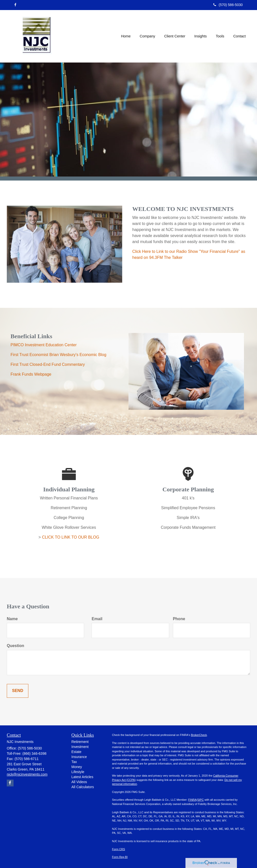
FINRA (192, 800)
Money (77, 767)
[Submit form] (18, 691)
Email (97, 619)
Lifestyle (78, 772)
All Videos (79, 782)
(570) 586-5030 (228, 5)
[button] (148, 36)
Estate (77, 752)
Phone (179, 619)
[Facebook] (15, 5)
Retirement (80, 742)
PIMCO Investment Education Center (44, 345)
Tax (74, 762)
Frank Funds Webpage (31, 374)
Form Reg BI (120, 857)
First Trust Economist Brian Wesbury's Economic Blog (58, 355)
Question (15, 646)
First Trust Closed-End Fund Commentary (48, 364)
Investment (80, 747)
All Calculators (83, 787)
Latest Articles (82, 777)
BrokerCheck (199, 735)
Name (12, 619)
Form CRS (118, 849)
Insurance (79, 757)
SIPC (201, 800)
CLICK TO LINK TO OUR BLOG (71, 537)
